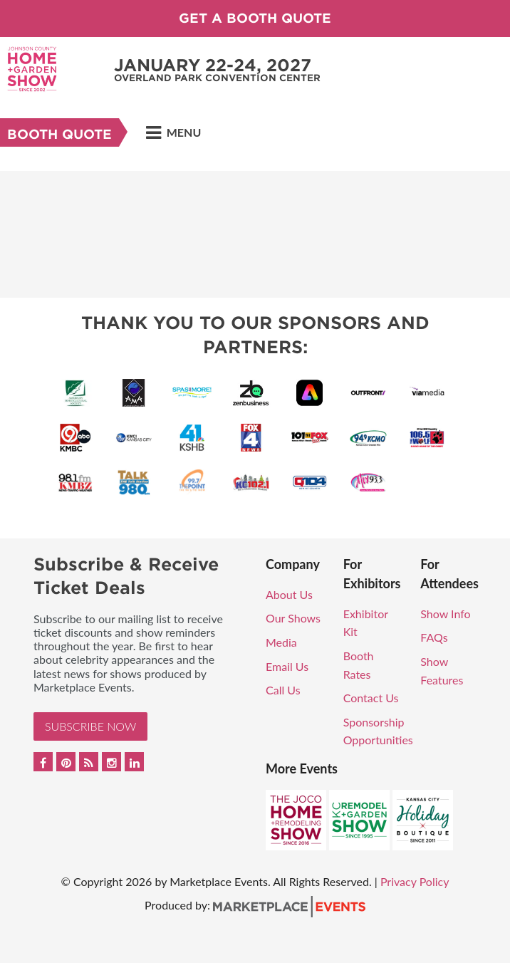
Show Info (445, 614)
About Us (289, 594)
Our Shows (293, 618)
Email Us (287, 666)
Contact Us (371, 698)
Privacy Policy (415, 881)
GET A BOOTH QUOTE (255, 18)
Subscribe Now (90, 726)
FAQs (434, 637)
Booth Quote (59, 134)
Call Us (283, 690)
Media (281, 642)
